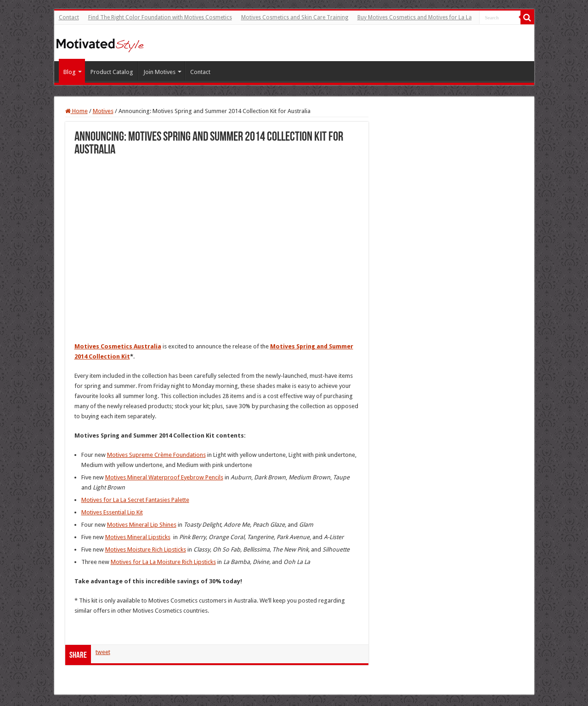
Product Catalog (112, 72)
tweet (103, 652)
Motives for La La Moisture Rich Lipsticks (163, 562)
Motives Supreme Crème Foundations (156, 455)
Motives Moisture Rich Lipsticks (146, 549)
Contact (69, 17)
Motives (103, 111)
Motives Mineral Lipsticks (138, 537)
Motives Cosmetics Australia (118, 346)
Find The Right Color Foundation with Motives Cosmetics (160, 17)
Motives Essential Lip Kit (112, 512)
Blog (70, 72)
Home (76, 111)
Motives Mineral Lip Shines (142, 525)
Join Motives (159, 72)
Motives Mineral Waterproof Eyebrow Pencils (164, 477)
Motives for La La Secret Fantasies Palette (135, 500)
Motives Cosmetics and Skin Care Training (295, 17)
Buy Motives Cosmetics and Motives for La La (415, 17)
